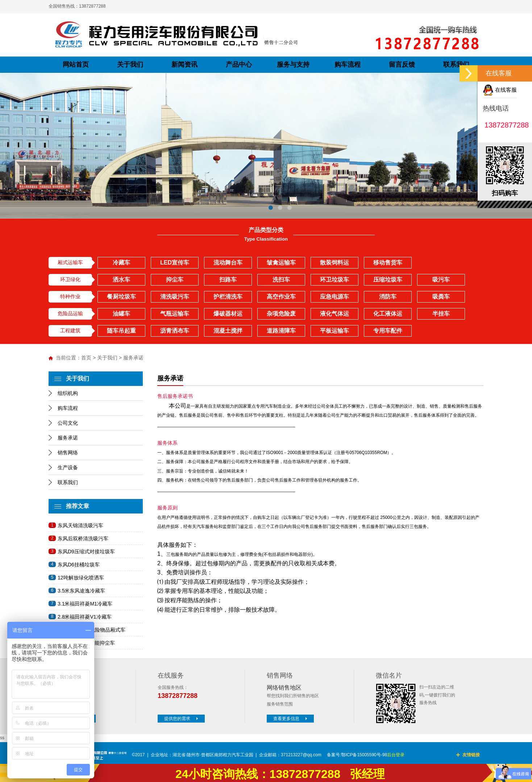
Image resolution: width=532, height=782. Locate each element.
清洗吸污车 (175, 297)
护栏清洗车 (228, 297)
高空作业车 (281, 297)
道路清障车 (281, 331)
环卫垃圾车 (334, 280)
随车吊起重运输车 (121, 332)
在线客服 (500, 90)
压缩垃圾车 (388, 280)
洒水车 (121, 280)
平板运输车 (334, 331)
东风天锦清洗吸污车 (80, 525)
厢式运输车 (70, 262)
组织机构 (68, 393)
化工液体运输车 (388, 315)
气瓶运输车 (175, 314)
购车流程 (68, 408)
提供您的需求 (182, 719)
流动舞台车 (228, 263)
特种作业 (70, 296)
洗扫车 (281, 280)
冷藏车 (121, 263)
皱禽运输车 (281, 263)
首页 (86, 358)
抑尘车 (175, 280)
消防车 (388, 297)
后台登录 (396, 755)
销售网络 (68, 453)
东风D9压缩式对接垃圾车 (86, 552)
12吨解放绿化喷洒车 (81, 578)
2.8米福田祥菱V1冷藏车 (85, 617)
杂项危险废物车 (281, 315)
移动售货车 (388, 263)
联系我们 (68, 482)
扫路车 (228, 280)
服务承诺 (68, 438)
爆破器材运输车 (228, 315)
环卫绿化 (70, 279)
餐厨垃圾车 (121, 297)
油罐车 (121, 314)
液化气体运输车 (334, 315)
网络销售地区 (284, 688)
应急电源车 (334, 297)
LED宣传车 (175, 263)
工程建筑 (70, 330)
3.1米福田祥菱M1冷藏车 (85, 604)
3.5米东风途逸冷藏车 (81, 591)
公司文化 (68, 423)
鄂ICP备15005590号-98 (364, 755)
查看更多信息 (291, 719)
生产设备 (68, 467)
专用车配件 (388, 331)
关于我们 (107, 358)
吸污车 (441, 280)
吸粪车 (441, 297)
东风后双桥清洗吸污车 (83, 538)
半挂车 (441, 314)
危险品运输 (70, 313)
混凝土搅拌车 (228, 332)
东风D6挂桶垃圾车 (79, 565)
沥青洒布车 (175, 331)
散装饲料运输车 (334, 264)
